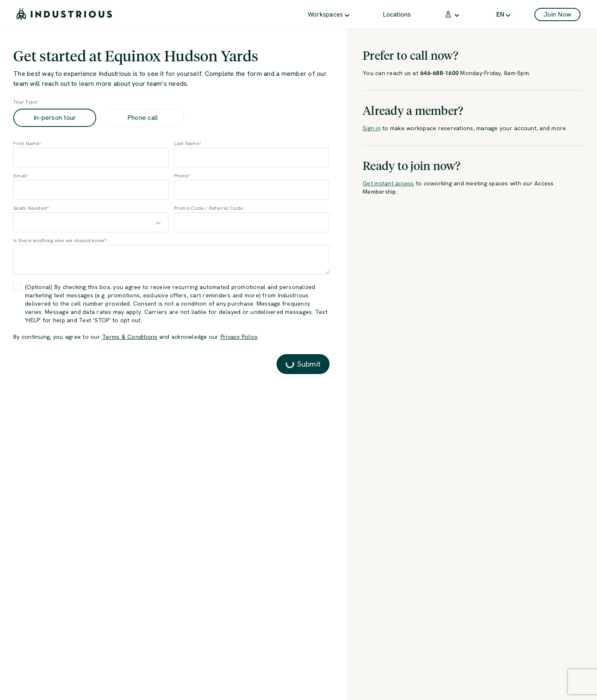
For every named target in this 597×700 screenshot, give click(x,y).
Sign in (372, 128)
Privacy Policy (239, 337)
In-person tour (55, 118)
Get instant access (388, 183)
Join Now (557, 14)
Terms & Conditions (130, 337)
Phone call (143, 118)
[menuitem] (329, 14)
